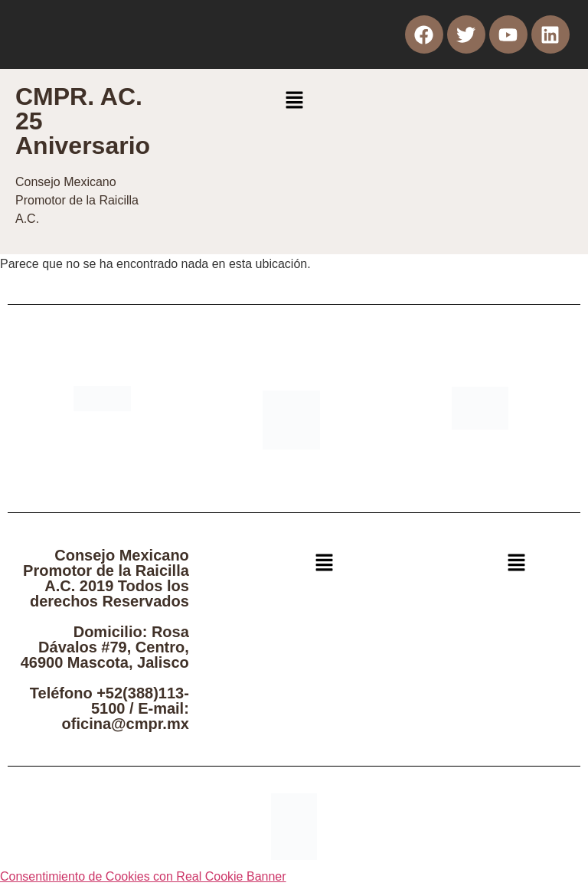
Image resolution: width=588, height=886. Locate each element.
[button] (294, 101)
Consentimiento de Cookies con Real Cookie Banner (143, 876)
